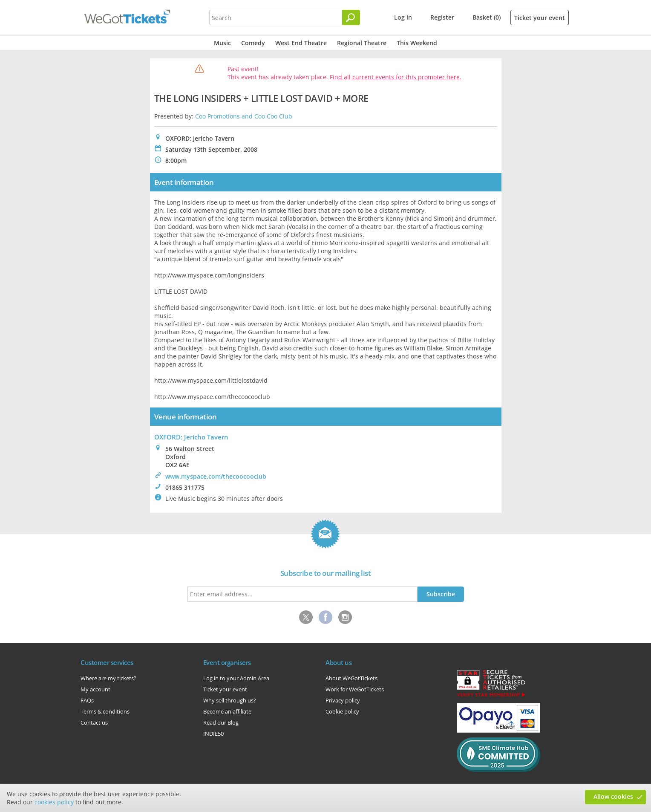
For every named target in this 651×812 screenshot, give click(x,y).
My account (95, 689)
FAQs (87, 700)
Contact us (94, 722)
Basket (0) (487, 17)
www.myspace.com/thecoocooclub (216, 476)
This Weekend (417, 43)
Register (442, 17)
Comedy (253, 43)
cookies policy (54, 802)
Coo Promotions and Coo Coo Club (244, 116)
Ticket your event (540, 18)
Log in (403, 17)
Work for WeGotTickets (355, 689)
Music (222, 43)
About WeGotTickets (351, 678)
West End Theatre (301, 43)
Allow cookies (613, 796)
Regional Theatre (362, 43)
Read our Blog (221, 722)
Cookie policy (342, 711)
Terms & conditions (105, 711)
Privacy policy (343, 700)
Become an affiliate (227, 711)
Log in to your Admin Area (236, 678)
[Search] (351, 17)
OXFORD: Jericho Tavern (191, 437)
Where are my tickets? (108, 678)
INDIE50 (213, 734)
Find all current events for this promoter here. (396, 77)
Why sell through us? (230, 700)
